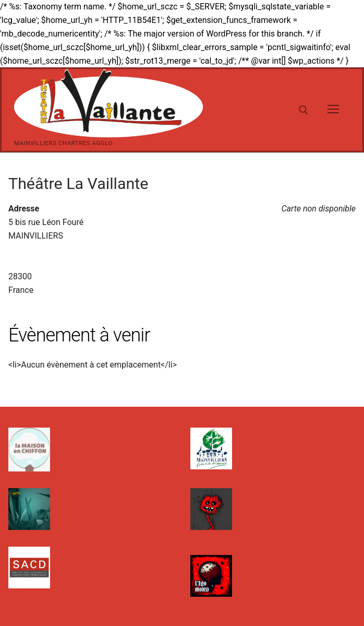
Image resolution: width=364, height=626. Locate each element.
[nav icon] (333, 110)
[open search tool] (304, 110)
